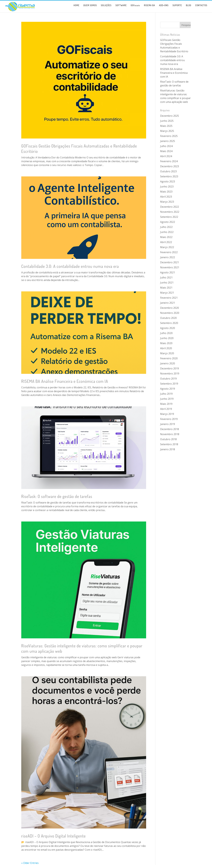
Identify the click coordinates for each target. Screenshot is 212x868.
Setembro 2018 (169, 444)
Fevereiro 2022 (169, 252)
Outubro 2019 (168, 379)
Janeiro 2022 (168, 257)
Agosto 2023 (168, 181)
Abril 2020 (166, 348)
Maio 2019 (166, 404)
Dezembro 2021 (170, 262)
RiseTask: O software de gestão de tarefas (57, 496)
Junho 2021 (167, 283)
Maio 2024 (166, 151)
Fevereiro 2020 (169, 358)
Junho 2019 (167, 399)
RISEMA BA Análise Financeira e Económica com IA (65, 381)
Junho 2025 (167, 121)
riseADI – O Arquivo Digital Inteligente (54, 836)
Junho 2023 (167, 187)
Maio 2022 (166, 237)
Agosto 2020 (168, 328)
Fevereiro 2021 (169, 298)
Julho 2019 (166, 394)
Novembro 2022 (170, 212)
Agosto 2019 (168, 389)
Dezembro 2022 (170, 207)
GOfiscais (135, 8)
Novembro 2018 (170, 434)
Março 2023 (167, 202)
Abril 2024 (166, 156)
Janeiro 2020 (168, 363)
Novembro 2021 (170, 267)
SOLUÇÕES (106, 8)
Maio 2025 (166, 126)
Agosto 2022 (168, 222)
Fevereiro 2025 (169, 136)
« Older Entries (30, 863)
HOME (77, 8)
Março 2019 (167, 414)
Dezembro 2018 (170, 429)
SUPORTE (177, 8)
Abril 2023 (166, 197)
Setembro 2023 (169, 176)
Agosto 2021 (168, 272)
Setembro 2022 (169, 217)
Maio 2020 (166, 343)
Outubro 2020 (168, 318)
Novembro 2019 (170, 374)
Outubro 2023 (168, 171)
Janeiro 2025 (168, 141)
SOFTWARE (121, 8)
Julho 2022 (166, 227)
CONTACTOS (201, 8)
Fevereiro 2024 (169, 161)
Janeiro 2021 (168, 303)
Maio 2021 (166, 288)
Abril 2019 (166, 409)
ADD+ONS (164, 8)
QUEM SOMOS (90, 8)
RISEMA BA (149, 8)
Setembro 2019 (169, 384)
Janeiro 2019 (168, 424)
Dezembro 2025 (170, 116)
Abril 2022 (166, 242)
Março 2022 (167, 247)
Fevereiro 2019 (169, 419)
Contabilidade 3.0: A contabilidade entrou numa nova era (70, 266)
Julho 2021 (166, 277)
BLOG (189, 8)
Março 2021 (167, 293)
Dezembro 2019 (170, 368)
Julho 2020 (166, 333)
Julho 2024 (166, 146)
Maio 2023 (166, 192)
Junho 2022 (167, 232)
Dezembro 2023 (170, 166)
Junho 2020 (167, 338)
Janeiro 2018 (168, 449)
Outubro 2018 (168, 439)
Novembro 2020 (170, 313)
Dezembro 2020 (170, 308)
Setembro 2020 (169, 323)
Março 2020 (167, 353)
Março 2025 (167, 131)
